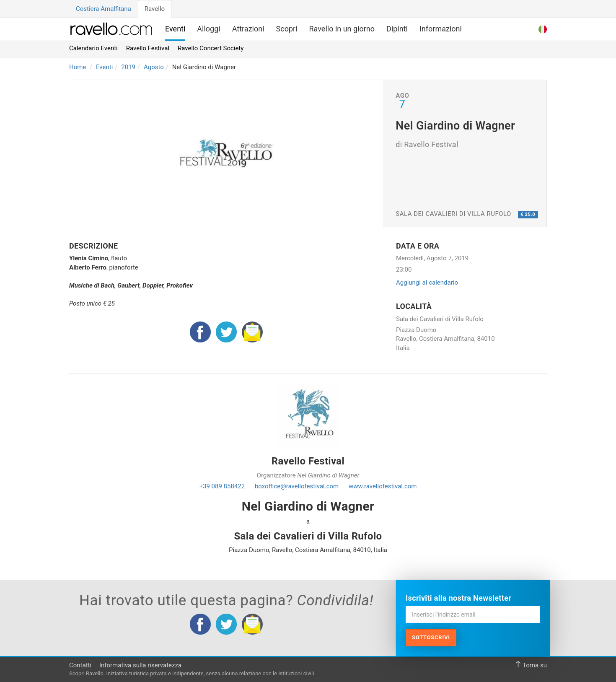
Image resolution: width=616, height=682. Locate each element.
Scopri (287, 29)
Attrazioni (248, 29)
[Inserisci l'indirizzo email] (473, 615)
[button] (543, 28)
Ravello (155, 9)
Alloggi (208, 29)
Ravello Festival (148, 48)
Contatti (80, 665)
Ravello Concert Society (211, 48)
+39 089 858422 (222, 486)
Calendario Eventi (93, 48)
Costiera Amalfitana (104, 9)
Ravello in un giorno (342, 29)
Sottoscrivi (431, 637)
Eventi (175, 29)
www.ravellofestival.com (383, 486)
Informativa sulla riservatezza (140, 665)
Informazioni (441, 29)
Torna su (531, 665)
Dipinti (397, 29)
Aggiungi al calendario (427, 283)
